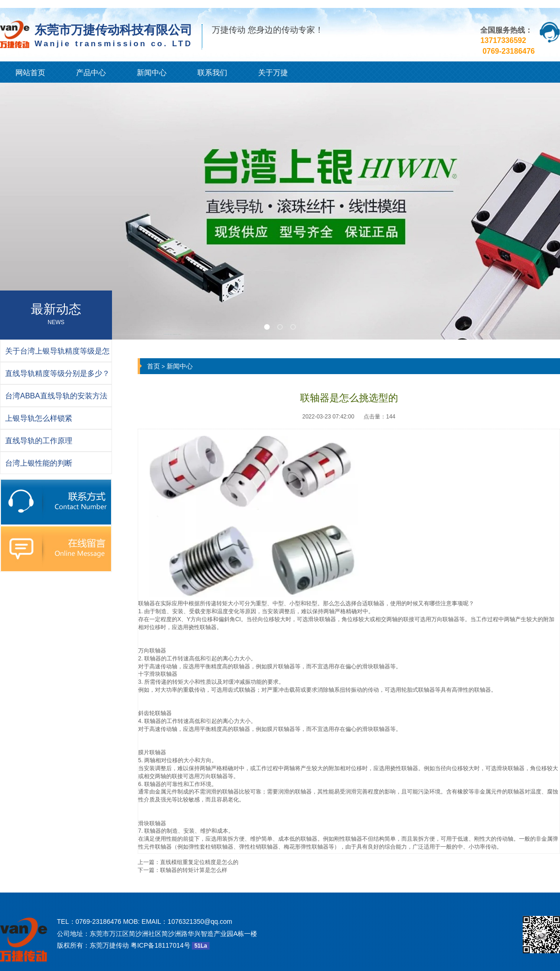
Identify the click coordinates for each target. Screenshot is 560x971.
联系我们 (212, 73)
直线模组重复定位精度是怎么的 (199, 862)
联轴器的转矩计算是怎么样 (194, 870)
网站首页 (30, 73)
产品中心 (91, 73)
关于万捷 (273, 73)
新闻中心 (152, 73)
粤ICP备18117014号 (161, 945)
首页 (154, 366)
